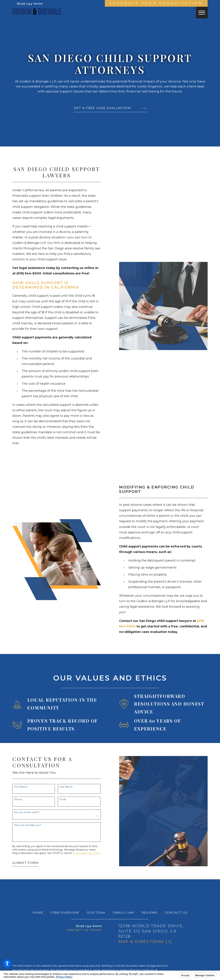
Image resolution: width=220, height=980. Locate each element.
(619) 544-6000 (30, 3)
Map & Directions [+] (145, 942)
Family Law (124, 913)
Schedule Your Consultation (156, 3)
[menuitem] (38, 913)
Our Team (96, 913)
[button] (7, 963)
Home (38, 913)
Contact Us (176, 913)
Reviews (150, 913)
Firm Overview (65, 913)
